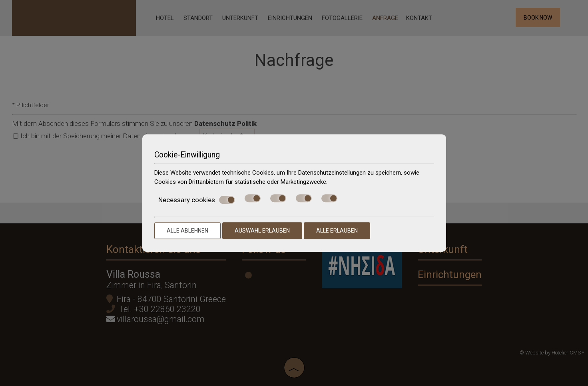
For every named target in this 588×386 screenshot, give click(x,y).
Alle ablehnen (187, 231)
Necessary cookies (197, 200)
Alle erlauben (337, 231)
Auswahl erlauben (262, 231)
